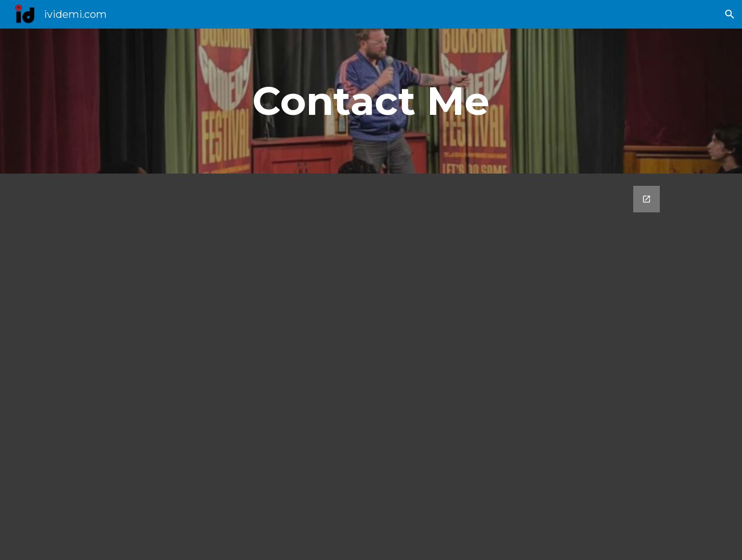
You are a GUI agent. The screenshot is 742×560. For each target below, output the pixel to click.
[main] (371, 101)
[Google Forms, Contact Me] (371, 367)
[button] (730, 14)
